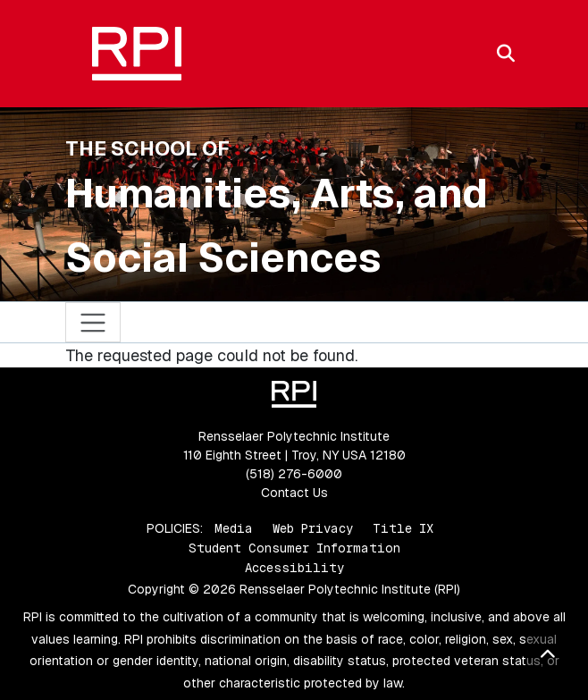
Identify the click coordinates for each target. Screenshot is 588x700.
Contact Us (294, 493)
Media (234, 528)
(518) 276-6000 (294, 474)
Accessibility (294, 568)
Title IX (403, 528)
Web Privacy (313, 528)
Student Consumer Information (294, 548)
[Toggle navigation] (93, 322)
